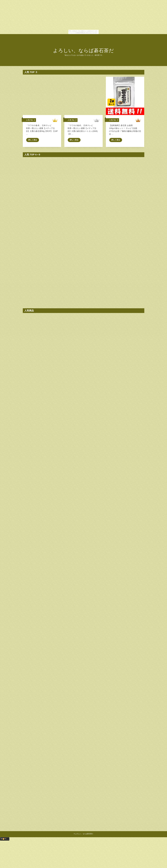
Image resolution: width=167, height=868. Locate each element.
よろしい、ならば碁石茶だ (83, 51)
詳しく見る (33, 144)
